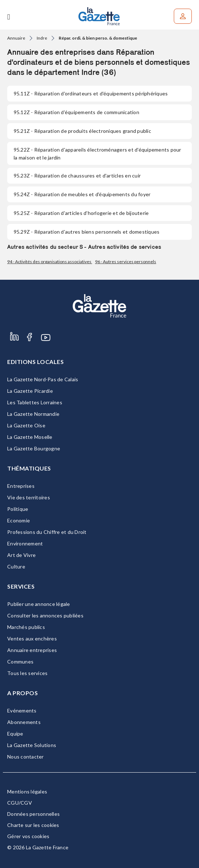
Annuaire (16, 38)
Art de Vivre (21, 555)
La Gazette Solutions (32, 745)
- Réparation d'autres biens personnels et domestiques (87, 232)
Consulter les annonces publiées (45, 615)
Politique (18, 509)
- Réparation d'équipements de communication (76, 112)
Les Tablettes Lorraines (35, 402)
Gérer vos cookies (28, 836)
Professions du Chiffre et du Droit (47, 532)
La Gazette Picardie (30, 391)
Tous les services (27, 673)
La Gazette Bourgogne (34, 448)
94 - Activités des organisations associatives (50, 262)
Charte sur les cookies (33, 825)
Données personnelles (33, 814)
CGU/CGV (20, 803)
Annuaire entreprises (32, 650)
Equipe (15, 734)
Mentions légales (27, 791)
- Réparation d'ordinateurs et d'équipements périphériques (91, 93)
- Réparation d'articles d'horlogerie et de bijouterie (81, 213)
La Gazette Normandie (33, 414)
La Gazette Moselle (30, 437)
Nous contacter (26, 757)
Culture (16, 566)
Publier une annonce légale (39, 604)
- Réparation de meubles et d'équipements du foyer (82, 194)
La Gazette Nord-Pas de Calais (43, 379)
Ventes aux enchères (32, 638)
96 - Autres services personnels (126, 262)
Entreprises (21, 486)
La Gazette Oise (26, 425)
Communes (20, 662)
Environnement (25, 543)
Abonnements (24, 722)
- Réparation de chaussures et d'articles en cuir (77, 176)
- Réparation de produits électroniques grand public (82, 131)
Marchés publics (26, 627)
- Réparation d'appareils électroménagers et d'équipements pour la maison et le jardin (98, 154)
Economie (19, 520)
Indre (42, 38)
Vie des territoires (29, 497)
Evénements (22, 710)
